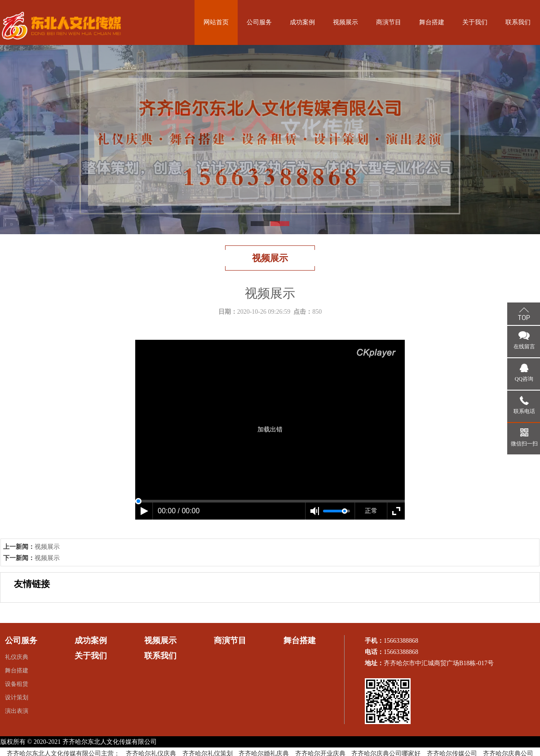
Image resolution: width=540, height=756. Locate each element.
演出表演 (17, 711)
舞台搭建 (432, 22)
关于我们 (475, 22)
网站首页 (216, 22)
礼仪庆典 (17, 657)
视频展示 (345, 22)
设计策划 (17, 697)
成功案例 (302, 22)
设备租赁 (17, 684)
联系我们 (518, 22)
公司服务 (259, 22)
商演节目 (389, 22)
